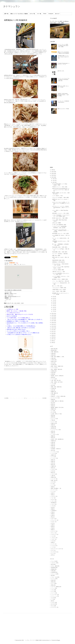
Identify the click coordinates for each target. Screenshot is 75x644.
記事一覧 (6, 14)
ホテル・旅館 (54, 566)
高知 (52, 495)
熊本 (52, 438)
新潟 (52, 415)
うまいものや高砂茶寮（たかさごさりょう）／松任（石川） (61, 274)
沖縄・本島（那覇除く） (56, 357)
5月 (53, 304)
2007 (53, 339)
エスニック (54, 574)
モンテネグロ (54, 552)
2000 (53, 343)
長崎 (52, 425)
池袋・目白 (54, 480)
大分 (52, 471)
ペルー (53, 498)
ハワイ (53, 384)
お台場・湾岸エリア (55, 414)
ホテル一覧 (32, 14)
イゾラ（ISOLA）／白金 (57, 196)
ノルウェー (54, 538)
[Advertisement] (25, 385)
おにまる (53, 604)
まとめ (53, 598)
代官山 (53, 427)
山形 (52, 515)
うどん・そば (54, 577)
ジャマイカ (54, 546)
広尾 (52, 374)
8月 (53, 298)
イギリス (53, 474)
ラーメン (53, 579)
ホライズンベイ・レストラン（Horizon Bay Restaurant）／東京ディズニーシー (61, 207)
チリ (52, 484)
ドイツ (53, 485)
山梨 (52, 525)
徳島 (52, 460)
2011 (53, 332)
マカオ (53, 541)
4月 (53, 306)
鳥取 (52, 530)
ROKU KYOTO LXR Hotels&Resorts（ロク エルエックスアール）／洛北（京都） (61, 190)
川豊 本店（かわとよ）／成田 (59, 272)
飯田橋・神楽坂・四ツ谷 (56, 407)
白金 (52, 373)
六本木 (53, 360)
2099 (53, 170)
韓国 (52, 446)
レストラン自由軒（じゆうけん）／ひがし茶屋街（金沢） (61, 277)
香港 (52, 406)
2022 (53, 177)
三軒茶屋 (53, 511)
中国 (52, 512)
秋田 (52, 468)
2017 (53, 321)
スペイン (53, 422)
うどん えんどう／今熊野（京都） (59, 288)
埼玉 (52, 507)
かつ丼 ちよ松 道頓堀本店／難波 (59, 225)
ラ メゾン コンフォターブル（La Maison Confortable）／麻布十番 (63, 80)
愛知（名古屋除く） (55, 488)
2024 (53, 173)
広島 (52, 447)
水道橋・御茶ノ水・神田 (56, 401)
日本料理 (53, 572)
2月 (53, 309)
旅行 (52, 564)
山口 (52, 523)
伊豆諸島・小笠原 (55, 449)
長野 (52, 433)
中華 (52, 571)
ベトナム (53, 453)
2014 (53, 326)
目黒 (52, 355)
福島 (52, 542)
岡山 (52, 517)
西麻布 (53, 409)
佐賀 (52, 493)
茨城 (52, 528)
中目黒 (53, 388)
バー (52, 599)
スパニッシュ (54, 596)
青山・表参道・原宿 (55, 369)
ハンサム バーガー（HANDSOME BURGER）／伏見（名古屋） (59, 227)
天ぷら (53, 606)
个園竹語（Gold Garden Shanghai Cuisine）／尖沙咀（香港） (63, 95)
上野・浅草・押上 (55, 380)
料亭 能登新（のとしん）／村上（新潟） (61, 234)
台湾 (52, 395)
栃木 (52, 473)
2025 (53, 172)
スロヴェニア (54, 534)
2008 (53, 337)
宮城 (52, 514)
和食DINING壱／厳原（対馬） (59, 260)
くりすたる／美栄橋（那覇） (58, 270)
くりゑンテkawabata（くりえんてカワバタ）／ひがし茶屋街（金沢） (61, 216)
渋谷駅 (22, 303)
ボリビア (53, 500)
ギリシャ (53, 533)
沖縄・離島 (54, 393)
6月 (53, 302)
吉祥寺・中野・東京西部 (56, 439)
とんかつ (53, 603)
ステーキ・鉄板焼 (55, 587)
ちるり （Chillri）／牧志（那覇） (59, 291)
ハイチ (53, 547)
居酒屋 (53, 569)
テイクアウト (54, 607)
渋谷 (52, 390)
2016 (53, 323)
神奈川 (53, 361)
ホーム (25, 398)
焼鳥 (52, 585)
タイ (52, 411)
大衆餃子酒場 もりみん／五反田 (59, 290)
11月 (54, 180)
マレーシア (54, 419)
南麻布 (53, 455)
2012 (53, 330)
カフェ (53, 591)
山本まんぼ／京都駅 (57, 223)
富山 (52, 403)
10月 (54, 182)
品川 (52, 385)
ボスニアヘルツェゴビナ (56, 549)
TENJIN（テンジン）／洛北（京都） (60, 187)
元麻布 (53, 466)
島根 (52, 487)
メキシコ (53, 501)
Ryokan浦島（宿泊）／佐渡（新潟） (60, 247)
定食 (52, 580)
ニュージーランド (55, 430)
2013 (53, 328)
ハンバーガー (54, 595)
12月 (54, 179)
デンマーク (54, 490)
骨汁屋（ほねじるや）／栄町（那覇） (60, 218)
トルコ (53, 536)
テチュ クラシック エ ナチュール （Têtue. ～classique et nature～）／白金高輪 (61, 231)
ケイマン (53, 544)
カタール (53, 519)
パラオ (53, 506)
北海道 (53, 371)
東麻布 (53, 392)
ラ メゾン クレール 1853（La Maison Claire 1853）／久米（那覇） (63, 46)
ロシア (53, 553)
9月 (53, 297)
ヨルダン (53, 522)
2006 (53, 341)
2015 (53, 324)
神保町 (53, 441)
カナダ (53, 482)
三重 (52, 476)
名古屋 (53, 365)
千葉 (52, 420)
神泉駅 (18, 303)
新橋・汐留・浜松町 (55, 387)
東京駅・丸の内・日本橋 (56, 376)
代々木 (53, 412)
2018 (53, 319)
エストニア (54, 531)
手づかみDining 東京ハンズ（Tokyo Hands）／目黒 (60, 184)
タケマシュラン (12, 6)
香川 (52, 450)
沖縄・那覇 (54, 352)
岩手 (52, 555)
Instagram (51, 14)
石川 (52, 363)
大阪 (52, 358)
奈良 (52, 463)
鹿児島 (53, 428)
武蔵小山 (53, 423)
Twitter (45, 14)
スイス (53, 457)
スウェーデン (54, 520)
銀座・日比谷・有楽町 (56, 366)
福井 (52, 431)
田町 (52, 404)
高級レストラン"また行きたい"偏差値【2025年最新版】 (63, 53)
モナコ (53, 550)
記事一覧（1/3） (61, 71)
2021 (53, 313)
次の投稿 (6, 398)
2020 (53, 315)
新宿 (52, 377)
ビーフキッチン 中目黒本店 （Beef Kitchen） (63, 102)
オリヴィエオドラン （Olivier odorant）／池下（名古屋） (61, 264)
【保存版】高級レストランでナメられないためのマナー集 (63, 57)
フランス (53, 368)
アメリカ (53, 379)
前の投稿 (44, 398)
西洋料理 (53, 568)
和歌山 (53, 477)
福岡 (52, 400)
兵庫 (52, 442)
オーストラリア (54, 398)
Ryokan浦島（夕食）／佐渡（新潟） (60, 252)
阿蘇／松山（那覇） (57, 256)
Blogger (58, 640)
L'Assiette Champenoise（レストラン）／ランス (64, 64)
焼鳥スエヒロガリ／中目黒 (63, 109)
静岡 (52, 417)
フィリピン (54, 458)
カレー (53, 583)
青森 (52, 509)
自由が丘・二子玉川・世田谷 (57, 396)
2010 (53, 333)
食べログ (57, 14)
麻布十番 (53, 349)
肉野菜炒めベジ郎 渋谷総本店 (59, 262)
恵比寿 (53, 350)
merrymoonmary (45, 640)
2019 (53, 317)
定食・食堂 (14, 303)
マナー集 (39, 14)
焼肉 (52, 582)
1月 (53, 311)
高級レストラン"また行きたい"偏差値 (19, 14)
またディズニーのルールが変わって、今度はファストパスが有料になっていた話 (61, 203)
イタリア (53, 504)
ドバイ (53, 492)
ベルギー (53, 539)
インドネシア (54, 452)
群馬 (52, 526)
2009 (53, 335)
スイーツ (53, 593)
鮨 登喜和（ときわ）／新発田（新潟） (60, 279)
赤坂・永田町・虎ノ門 (56, 382)
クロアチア (54, 496)
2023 (53, 175)
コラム (53, 590)
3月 (53, 308)
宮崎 (52, 444)
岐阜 (52, 465)
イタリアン (54, 563)
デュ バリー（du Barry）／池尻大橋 (60, 254)
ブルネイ (53, 469)
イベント (53, 588)
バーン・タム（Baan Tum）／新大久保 (61, 281)
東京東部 (53, 503)
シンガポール (54, 434)
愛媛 (52, 436)
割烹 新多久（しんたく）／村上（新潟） (61, 213)
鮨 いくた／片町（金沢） (58, 286)
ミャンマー (54, 479)
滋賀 (52, 461)
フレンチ (53, 561)
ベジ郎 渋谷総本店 (8, 261)
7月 (53, 300)
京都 (52, 354)
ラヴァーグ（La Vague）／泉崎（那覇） (61, 198)
